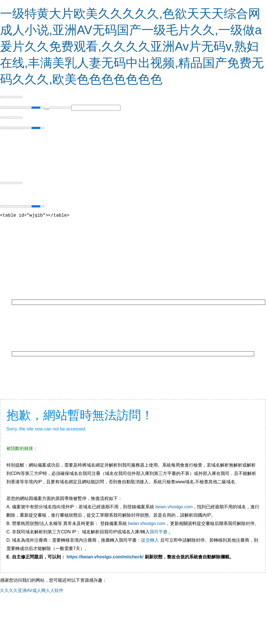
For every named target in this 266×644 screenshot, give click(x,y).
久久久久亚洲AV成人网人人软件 (32, 592)
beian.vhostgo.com (174, 508)
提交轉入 (150, 541)
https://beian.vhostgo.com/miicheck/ (105, 558)
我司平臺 (159, 533)
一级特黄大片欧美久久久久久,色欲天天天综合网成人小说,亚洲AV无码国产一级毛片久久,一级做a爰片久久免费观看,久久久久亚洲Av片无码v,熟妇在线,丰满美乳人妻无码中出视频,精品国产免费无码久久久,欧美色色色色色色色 (132, 46)
